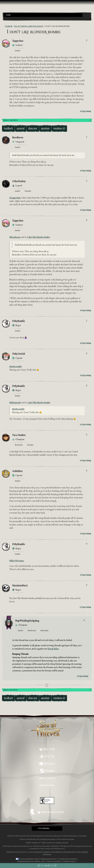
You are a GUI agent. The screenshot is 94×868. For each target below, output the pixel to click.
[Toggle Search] (7, 18)
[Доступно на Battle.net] (47, 786)
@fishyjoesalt (15, 403)
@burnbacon (15, 237)
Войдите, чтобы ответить (11, 120)
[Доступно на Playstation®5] (47, 757)
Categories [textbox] (8, 15)
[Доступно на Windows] (47, 764)
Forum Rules (53, 649)
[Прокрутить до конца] (55, 866)
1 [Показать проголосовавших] (87, 137)
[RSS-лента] (3, 26)
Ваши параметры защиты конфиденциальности (38, 859)
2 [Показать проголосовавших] (87, 40)
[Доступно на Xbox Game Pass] (47, 778)
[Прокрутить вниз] (52, 866)
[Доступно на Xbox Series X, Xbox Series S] (47, 749)
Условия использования (67, 859)
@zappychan (15, 198)
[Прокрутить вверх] (42, 866)
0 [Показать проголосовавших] (87, 220)
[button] (43, 15)
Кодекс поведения (54, 861)
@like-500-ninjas (17, 561)
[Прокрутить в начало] (39, 866)
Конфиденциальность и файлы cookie (31, 861)
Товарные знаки (69, 861)
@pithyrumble (16, 367)
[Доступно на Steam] (47, 771)
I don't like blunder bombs (38, 237)
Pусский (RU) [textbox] (44, 829)
